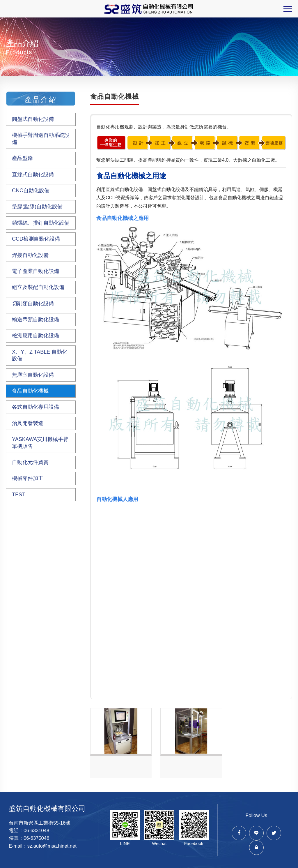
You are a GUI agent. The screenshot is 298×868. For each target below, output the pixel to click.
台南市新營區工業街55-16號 (40, 823)
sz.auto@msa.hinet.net (52, 846)
